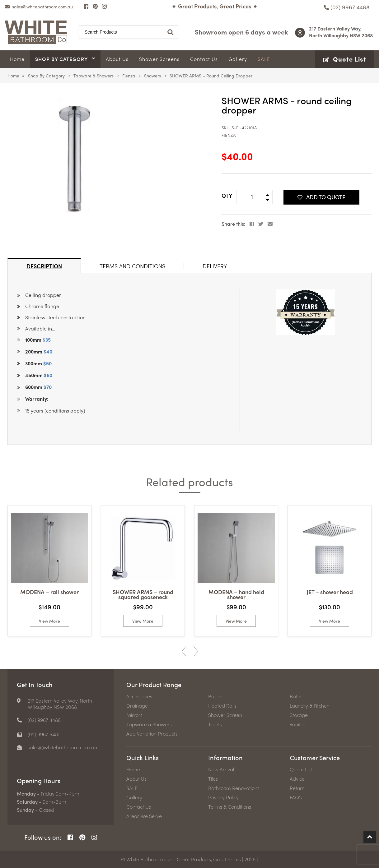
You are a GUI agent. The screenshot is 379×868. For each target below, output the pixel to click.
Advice (297, 779)
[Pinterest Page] (95, 6)
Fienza (129, 76)
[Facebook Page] (86, 6)
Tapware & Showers (94, 76)
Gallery (134, 797)
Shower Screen (225, 715)
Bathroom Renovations (234, 788)
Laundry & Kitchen (310, 706)
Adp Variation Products (152, 734)
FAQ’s (296, 797)
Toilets (215, 724)
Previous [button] (184, 651)
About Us (136, 779)
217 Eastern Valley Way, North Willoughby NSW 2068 (341, 32)
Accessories (139, 696)
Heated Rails (222, 706)
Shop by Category (46, 76)
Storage (299, 715)
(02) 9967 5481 (44, 734)
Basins (215, 696)
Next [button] (196, 651)
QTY (227, 195)
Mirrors (134, 715)
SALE (132, 788)
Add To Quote (321, 197)
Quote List (301, 769)
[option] (49, 571)
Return (297, 788)
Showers (152, 76)
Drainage (137, 706)
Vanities (298, 724)
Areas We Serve (144, 816)
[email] (39, 7)
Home (13, 76)
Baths (296, 696)
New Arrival (221, 769)
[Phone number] (347, 7)
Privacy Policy (223, 797)
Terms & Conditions (230, 807)
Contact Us (139, 807)
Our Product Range (154, 684)
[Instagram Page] (104, 6)
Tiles (213, 779)
